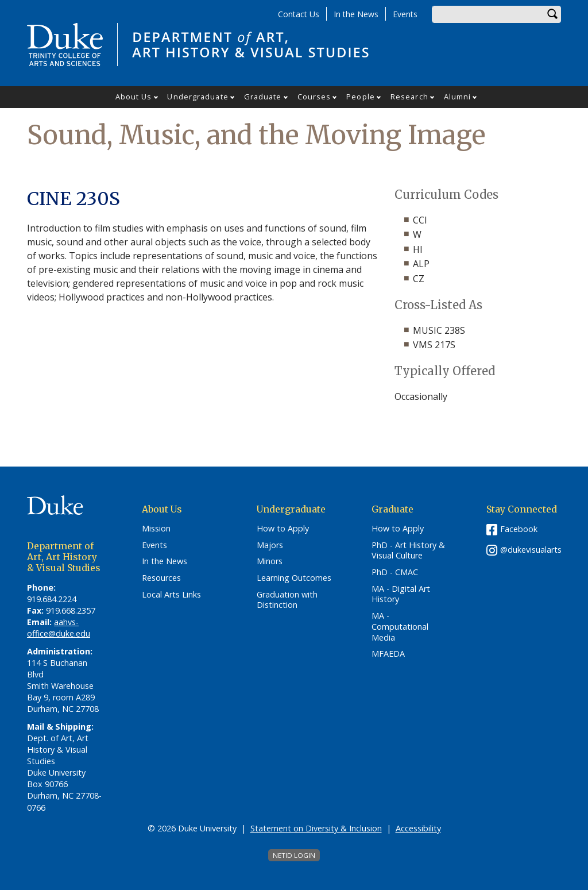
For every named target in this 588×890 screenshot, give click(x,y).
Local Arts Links (171, 595)
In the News (356, 14)
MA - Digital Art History (401, 594)
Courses (314, 97)
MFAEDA (388, 654)
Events (405, 14)
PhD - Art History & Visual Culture (408, 551)
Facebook (519, 529)
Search (552, 14)
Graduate (263, 97)
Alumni (458, 97)
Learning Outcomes (294, 578)
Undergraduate (198, 97)
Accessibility (418, 828)
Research (409, 97)
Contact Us (299, 14)
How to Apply (283, 529)
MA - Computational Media (400, 627)
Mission (156, 529)
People (361, 97)
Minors (270, 561)
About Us (134, 97)
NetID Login (294, 855)
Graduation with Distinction (287, 600)
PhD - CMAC (395, 572)
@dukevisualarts (531, 550)
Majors (270, 545)
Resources (161, 578)
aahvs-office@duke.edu (59, 628)
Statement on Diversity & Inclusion (316, 828)
